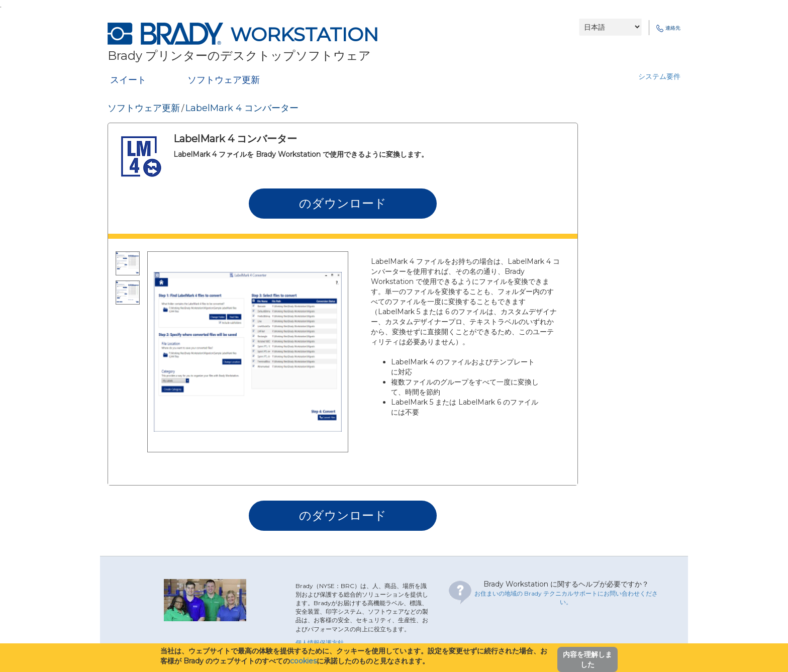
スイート (128, 80)
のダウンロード (343, 203)
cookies (303, 661)
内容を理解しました (587, 659)
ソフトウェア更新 (224, 80)
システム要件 (659, 76)
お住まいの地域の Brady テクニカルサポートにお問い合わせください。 (566, 598)
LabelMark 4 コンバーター (242, 108)
